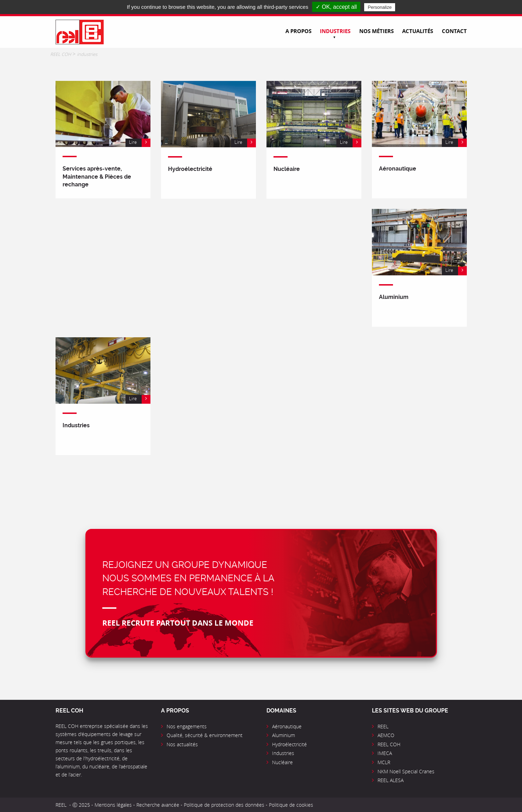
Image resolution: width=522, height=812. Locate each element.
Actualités (418, 31)
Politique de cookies (291, 805)
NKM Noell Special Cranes (406, 771)
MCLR (384, 762)
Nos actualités (182, 744)
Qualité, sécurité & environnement (205, 735)
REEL (383, 726)
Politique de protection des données (224, 805)
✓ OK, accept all (336, 7)
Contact (454, 31)
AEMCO (386, 735)
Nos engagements (187, 726)
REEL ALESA (391, 780)
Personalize (380, 7)
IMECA (385, 753)
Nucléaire (282, 762)
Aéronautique (287, 726)
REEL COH (389, 744)
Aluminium (283, 735)
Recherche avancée (159, 805)
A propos (298, 31)
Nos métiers (376, 31)
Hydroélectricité (289, 744)
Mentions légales (113, 805)
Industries (335, 31)
